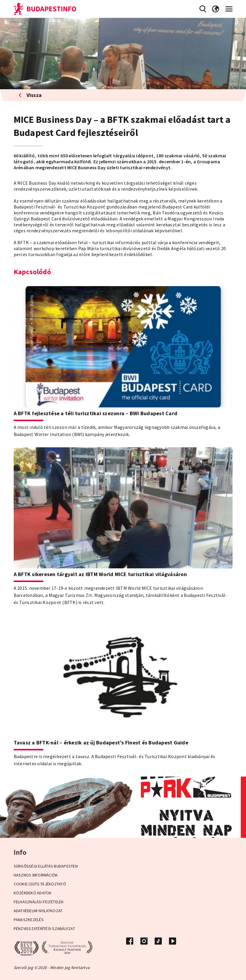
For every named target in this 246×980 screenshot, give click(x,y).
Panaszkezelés (29, 920)
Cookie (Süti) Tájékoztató (40, 884)
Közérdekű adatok (33, 893)
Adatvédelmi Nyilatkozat (38, 911)
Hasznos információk (36, 875)
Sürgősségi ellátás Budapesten (46, 866)
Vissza (30, 95)
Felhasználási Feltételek (39, 902)
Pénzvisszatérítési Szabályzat (44, 929)
